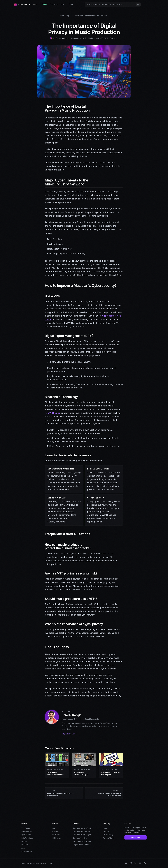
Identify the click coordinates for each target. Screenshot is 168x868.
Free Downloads (77, 16)
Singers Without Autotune (82, 845)
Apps (23, 848)
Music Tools (56, 835)
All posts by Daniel (70, 734)
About (105, 828)
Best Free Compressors (81, 831)
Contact (106, 831)
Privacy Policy (108, 835)
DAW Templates (27, 838)
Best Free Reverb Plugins (82, 835)
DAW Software (27, 851)
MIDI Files (25, 845)
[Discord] (140, 863)
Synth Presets (26, 835)
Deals (44, 4)
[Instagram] (131, 863)
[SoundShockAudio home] (25, 4)
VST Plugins (26, 828)
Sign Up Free (136, 837)
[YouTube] (126, 863)
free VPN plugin (53, 413)
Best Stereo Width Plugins (82, 841)
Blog (72, 4)
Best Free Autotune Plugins (83, 828)
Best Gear (55, 831)
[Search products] (113, 4)
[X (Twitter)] (135, 863)
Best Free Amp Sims (80, 838)
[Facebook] (145, 863)
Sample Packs (26, 831)
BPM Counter (56, 838)
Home (62, 16)
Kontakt (24, 841)
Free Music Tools (58, 4)
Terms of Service (109, 838)
